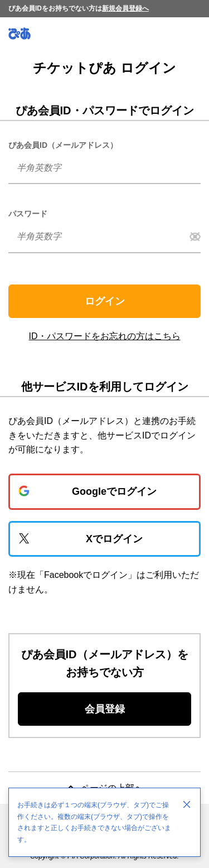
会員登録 (105, 709)
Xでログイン (114, 539)
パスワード (28, 214)
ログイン (105, 301)
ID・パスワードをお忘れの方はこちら (105, 336)
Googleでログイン (114, 491)
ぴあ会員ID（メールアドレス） (63, 145)
